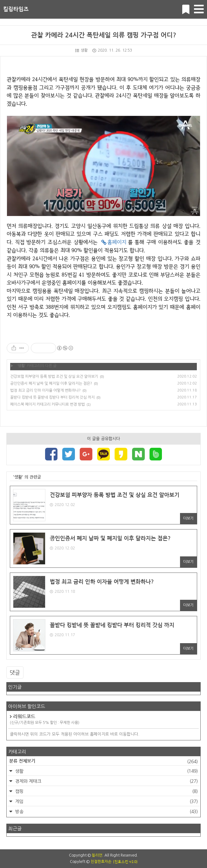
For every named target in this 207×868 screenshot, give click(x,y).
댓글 (15, 672)
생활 (81, 50)
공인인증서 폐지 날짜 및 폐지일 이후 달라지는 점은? (51, 383)
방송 (106, 812)
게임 (106, 801)
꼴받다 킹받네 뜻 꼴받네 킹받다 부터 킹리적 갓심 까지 (52, 397)
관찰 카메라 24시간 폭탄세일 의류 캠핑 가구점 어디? (104, 35)
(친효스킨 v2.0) (125, 862)
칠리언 (97, 855)
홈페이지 (117, 242)
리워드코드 (103, 720)
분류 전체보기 (103, 762)
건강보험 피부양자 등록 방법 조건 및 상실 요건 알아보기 (54, 377)
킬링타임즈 (16, 9)
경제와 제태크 (106, 781)
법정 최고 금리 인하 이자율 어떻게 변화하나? (45, 390)
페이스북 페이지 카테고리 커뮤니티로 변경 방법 (47, 404)
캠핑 (106, 791)
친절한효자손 (101, 862)
